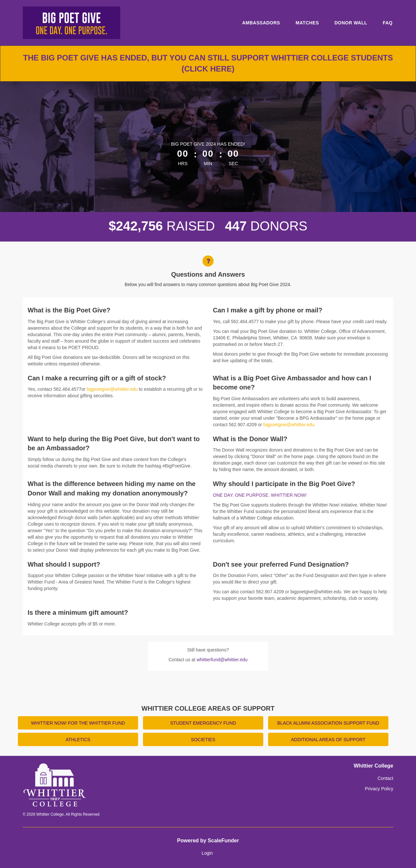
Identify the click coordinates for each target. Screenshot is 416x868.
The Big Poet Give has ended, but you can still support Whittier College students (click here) (208, 63)
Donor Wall (351, 23)
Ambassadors (261, 23)
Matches (307, 23)
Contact (385, 778)
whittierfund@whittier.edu (222, 660)
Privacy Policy (379, 789)
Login (207, 853)
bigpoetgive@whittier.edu (112, 389)
